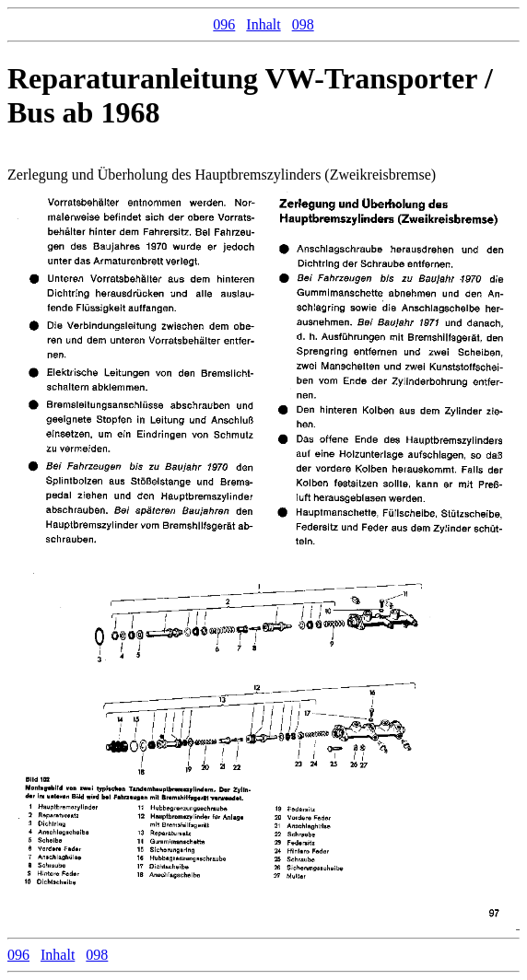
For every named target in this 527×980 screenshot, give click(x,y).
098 (303, 24)
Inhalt (263, 24)
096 (224, 24)
